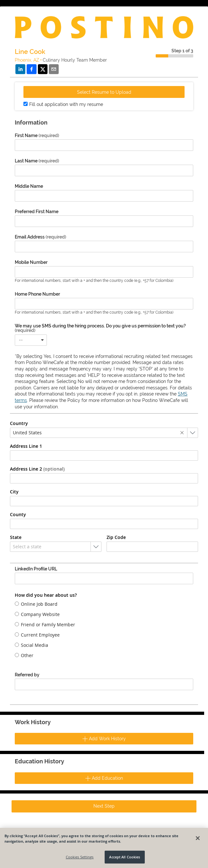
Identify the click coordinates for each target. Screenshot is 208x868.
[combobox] (31, 340)
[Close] (198, 838)
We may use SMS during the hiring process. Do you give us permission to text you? (100, 328)
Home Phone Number (37, 294)
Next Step (104, 806)
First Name (37, 135)
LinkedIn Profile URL (36, 569)
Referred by (27, 675)
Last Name (37, 161)
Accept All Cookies (125, 857)
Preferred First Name (37, 212)
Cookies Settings (80, 857)
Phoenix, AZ (27, 60)
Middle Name (29, 186)
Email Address (40, 237)
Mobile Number (31, 262)
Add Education (104, 778)
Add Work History (104, 739)
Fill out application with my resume (66, 104)
